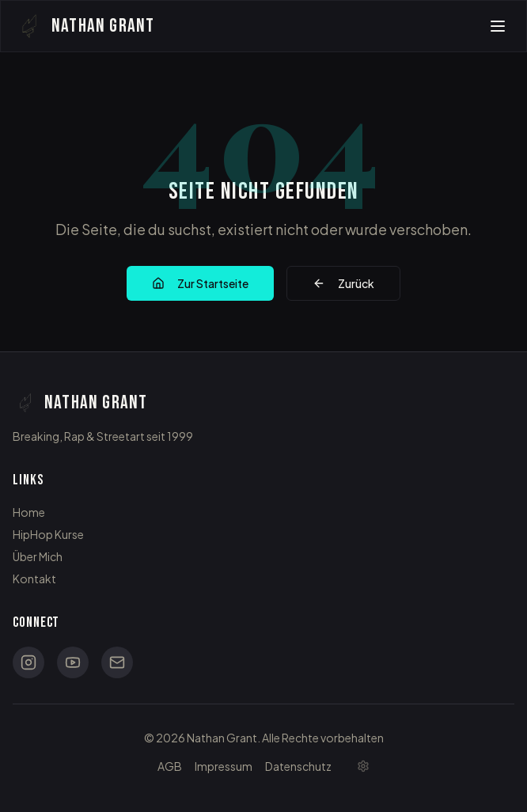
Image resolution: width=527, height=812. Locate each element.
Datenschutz (298, 766)
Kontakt (34, 579)
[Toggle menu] (498, 26)
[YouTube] (73, 662)
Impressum (224, 766)
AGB (170, 766)
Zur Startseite (200, 283)
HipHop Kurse (48, 534)
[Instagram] (28, 662)
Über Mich (38, 556)
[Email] (117, 662)
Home (29, 512)
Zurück (343, 283)
